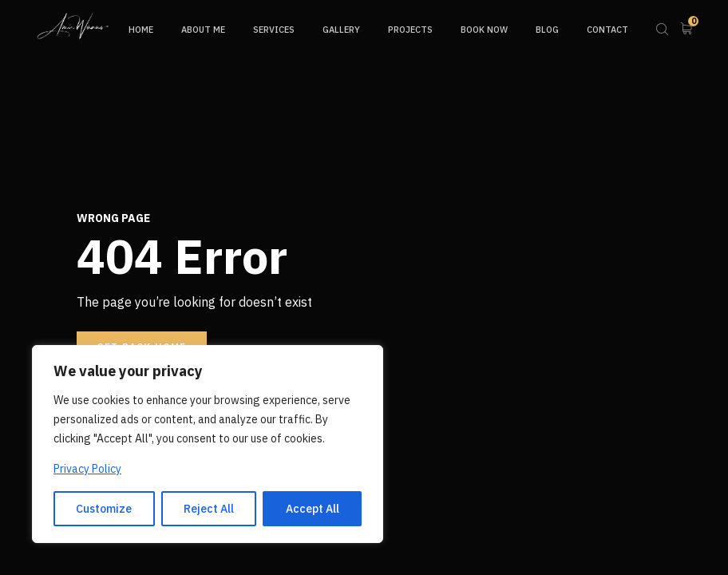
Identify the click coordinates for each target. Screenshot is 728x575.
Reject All (209, 509)
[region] (208, 444)
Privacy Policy (87, 469)
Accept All (313, 509)
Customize (104, 509)
